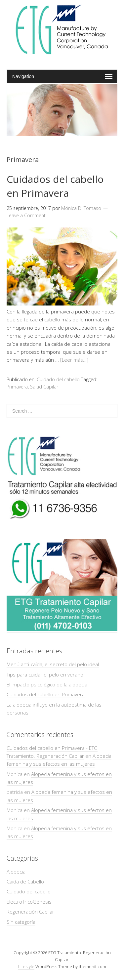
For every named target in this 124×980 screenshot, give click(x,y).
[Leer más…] (74, 360)
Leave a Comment (26, 215)
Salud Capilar (44, 387)
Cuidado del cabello (58, 379)
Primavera (17, 387)
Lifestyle (26, 966)
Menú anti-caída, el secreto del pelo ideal (53, 664)
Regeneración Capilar (30, 912)
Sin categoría (21, 922)
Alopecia (16, 872)
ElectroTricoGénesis (29, 902)
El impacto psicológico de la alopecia (47, 684)
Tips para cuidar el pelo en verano (45, 674)
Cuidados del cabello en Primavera (55, 186)
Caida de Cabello (25, 881)
